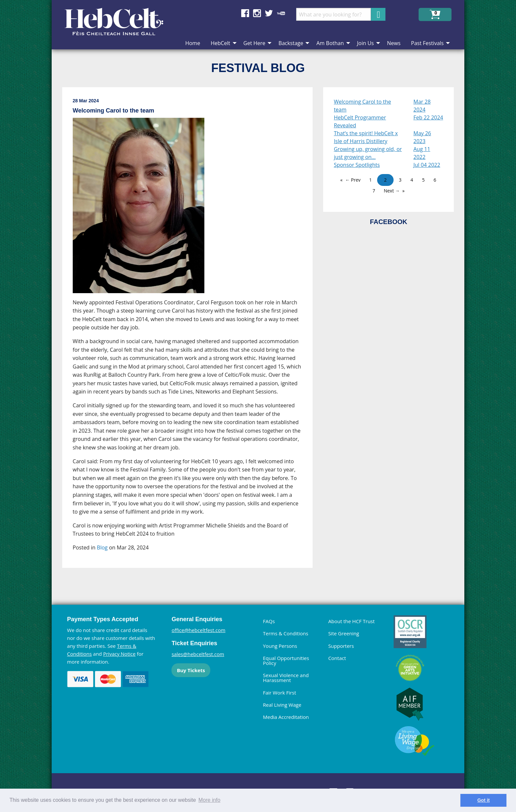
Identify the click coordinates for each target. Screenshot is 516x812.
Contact (337, 658)
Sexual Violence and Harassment (286, 678)
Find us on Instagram (257, 13)
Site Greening (344, 633)
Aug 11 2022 (422, 153)
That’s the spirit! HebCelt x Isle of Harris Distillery (366, 137)
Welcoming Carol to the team (362, 106)
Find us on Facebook (245, 13)
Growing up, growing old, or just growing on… (368, 153)
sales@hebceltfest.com (198, 654)
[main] (193, 333)
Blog (102, 547)
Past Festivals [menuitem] (427, 43)
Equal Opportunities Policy (286, 660)
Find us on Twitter (269, 13)
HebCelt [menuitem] (220, 43)
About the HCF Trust (351, 621)
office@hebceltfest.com (198, 630)
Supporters (341, 646)
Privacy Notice (119, 654)
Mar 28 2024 (422, 106)
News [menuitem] (394, 43)
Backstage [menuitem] (291, 43)
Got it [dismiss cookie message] (483, 800)
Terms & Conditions (286, 633)
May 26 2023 (422, 137)
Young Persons (280, 646)
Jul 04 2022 (427, 165)
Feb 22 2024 (428, 117)
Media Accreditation (286, 717)
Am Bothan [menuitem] (330, 43)
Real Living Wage (282, 705)
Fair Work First (280, 693)
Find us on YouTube (281, 13)
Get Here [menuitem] (255, 43)
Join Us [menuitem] (365, 43)
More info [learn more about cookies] (209, 800)
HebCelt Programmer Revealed (360, 121)
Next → (392, 191)
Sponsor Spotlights (357, 165)
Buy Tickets (191, 670)
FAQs (269, 621)
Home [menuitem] (193, 43)
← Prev (353, 180)
